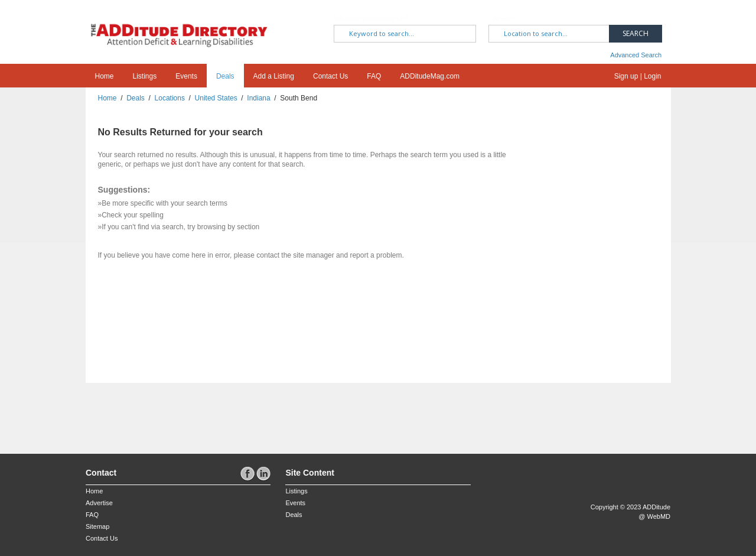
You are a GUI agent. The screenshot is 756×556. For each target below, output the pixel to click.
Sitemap (97, 526)
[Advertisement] (155, 412)
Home (105, 76)
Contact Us (330, 76)
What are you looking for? (371, 18)
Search (636, 33)
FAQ (374, 76)
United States (216, 98)
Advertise (99, 503)
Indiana (258, 98)
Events (186, 76)
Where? (504, 18)
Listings (145, 76)
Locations (170, 98)
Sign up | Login (638, 76)
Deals (225, 76)
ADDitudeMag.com (430, 76)
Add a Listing (274, 76)
